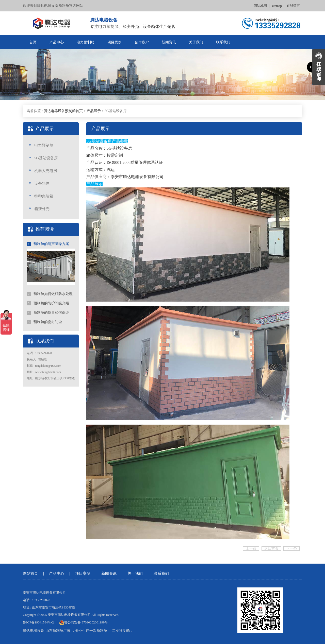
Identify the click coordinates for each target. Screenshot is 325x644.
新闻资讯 (169, 42)
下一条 (291, 549)
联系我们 (223, 42)
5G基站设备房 (46, 158)
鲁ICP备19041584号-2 (38, 622)
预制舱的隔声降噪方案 (48, 244)
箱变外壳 (42, 209)
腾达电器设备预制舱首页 (63, 111)
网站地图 (260, 6)
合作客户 (142, 42)
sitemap (277, 6)
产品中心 (57, 42)
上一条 (251, 549)
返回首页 (271, 549)
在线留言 (293, 6)
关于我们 (196, 42)
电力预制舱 (86, 42)
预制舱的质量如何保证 (48, 313)
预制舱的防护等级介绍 (48, 303)
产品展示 (94, 111)
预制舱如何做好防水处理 (50, 294)
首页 (33, 42)
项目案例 (115, 42)
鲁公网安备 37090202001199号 (84, 622)
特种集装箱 (44, 196)
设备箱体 (42, 183)
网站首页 (30, 573)
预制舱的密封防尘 (44, 322)
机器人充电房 (46, 171)
